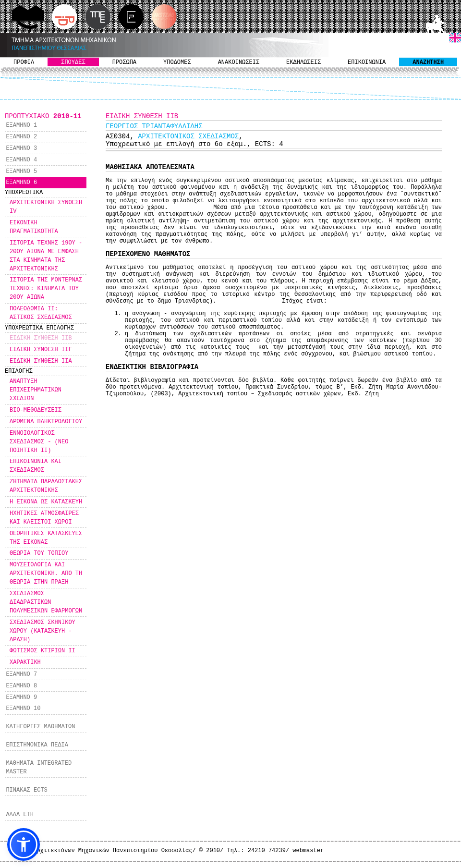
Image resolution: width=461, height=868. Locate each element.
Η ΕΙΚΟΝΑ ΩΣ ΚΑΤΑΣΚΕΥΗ (46, 502)
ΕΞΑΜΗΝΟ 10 (23, 709)
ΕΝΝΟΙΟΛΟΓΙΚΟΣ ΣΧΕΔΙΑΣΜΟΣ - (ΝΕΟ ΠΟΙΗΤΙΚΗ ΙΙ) (39, 442)
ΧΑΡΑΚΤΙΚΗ (25, 662)
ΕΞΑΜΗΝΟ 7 (21, 674)
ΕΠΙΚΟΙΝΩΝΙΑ (367, 62)
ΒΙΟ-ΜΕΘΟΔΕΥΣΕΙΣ (36, 410)
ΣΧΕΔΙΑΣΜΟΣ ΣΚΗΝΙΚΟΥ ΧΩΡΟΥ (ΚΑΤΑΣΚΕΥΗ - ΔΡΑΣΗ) (42, 631)
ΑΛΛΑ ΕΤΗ (20, 815)
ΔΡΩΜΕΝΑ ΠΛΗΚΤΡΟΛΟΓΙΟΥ (46, 422)
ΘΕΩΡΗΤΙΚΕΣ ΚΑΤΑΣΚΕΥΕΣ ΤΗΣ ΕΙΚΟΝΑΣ (46, 538)
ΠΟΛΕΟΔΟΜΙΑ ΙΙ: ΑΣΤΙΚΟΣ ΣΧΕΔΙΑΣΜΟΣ (41, 313)
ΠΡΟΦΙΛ (24, 62)
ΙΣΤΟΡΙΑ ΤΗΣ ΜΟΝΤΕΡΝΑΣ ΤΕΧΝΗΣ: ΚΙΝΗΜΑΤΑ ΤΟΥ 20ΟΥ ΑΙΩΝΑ (46, 289)
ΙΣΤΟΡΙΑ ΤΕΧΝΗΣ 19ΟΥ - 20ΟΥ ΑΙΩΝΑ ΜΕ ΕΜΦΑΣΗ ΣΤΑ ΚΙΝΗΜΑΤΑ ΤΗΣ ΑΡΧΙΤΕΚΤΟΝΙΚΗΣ (46, 256)
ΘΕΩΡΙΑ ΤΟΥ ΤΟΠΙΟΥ (39, 553)
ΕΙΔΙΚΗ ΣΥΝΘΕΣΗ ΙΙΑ (41, 361)
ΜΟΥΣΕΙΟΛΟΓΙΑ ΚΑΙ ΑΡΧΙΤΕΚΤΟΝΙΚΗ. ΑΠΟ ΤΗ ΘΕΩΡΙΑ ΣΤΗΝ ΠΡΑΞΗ (46, 574)
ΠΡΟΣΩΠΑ (124, 62)
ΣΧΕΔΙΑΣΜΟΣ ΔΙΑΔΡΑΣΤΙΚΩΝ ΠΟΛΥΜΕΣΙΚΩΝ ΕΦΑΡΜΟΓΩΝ (46, 602)
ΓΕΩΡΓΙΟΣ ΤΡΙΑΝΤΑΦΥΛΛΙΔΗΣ (154, 126)
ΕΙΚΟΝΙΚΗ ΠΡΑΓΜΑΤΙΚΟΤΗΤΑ (34, 227)
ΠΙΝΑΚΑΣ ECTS (26, 790)
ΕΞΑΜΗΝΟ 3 (21, 148)
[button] (24, 844)
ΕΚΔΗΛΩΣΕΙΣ (303, 62)
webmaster (308, 851)
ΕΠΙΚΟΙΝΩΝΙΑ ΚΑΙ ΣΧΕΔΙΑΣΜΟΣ (36, 466)
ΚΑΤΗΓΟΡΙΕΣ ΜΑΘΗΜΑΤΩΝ (40, 727)
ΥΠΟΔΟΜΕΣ (177, 62)
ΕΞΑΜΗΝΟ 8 (21, 686)
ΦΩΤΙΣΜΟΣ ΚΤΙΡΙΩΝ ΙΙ (42, 651)
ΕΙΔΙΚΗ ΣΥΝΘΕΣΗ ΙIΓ (41, 350)
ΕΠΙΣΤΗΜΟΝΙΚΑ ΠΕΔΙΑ (37, 745)
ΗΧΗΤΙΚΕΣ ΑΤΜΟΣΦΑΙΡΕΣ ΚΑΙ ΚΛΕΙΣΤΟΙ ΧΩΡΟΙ (44, 518)
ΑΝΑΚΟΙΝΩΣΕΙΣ (239, 62)
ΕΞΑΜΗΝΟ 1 (21, 125)
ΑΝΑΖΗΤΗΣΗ (428, 62)
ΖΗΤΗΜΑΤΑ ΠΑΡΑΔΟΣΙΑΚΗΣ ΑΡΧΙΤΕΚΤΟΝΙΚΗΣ (46, 486)
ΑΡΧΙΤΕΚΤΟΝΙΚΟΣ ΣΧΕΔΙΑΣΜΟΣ (188, 136)
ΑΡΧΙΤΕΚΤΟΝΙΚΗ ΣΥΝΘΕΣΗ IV (46, 207)
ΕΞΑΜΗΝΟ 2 (21, 137)
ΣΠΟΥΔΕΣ (73, 62)
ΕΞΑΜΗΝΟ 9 (21, 697)
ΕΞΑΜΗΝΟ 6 (21, 183)
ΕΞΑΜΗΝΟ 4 (21, 160)
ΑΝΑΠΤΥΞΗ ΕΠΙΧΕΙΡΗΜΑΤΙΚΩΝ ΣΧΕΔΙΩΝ (36, 390)
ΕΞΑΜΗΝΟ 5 (21, 171)
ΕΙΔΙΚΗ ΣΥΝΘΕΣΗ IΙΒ (41, 338)
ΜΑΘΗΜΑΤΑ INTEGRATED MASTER (39, 768)
